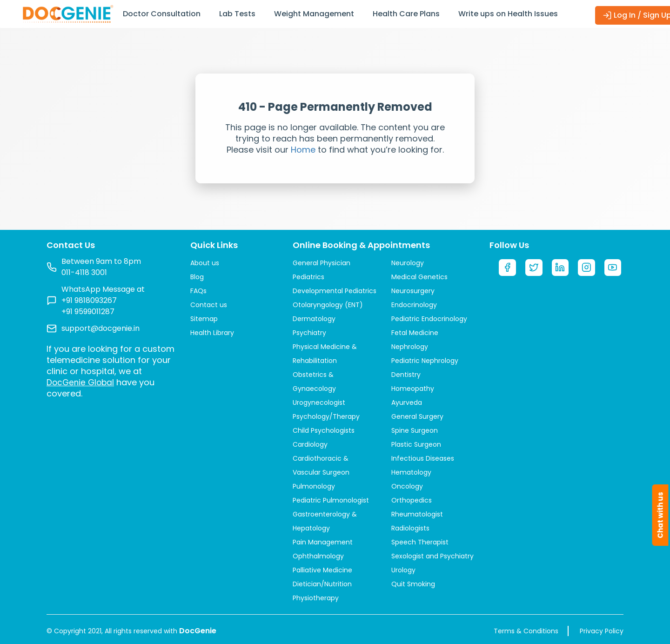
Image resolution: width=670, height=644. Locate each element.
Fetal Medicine (415, 333)
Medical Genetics (419, 277)
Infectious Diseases (423, 458)
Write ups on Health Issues (508, 14)
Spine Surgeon (415, 430)
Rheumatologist (417, 514)
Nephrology (410, 347)
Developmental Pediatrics (335, 291)
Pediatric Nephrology (425, 361)
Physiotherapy (316, 598)
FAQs (198, 291)
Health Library (212, 333)
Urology (403, 570)
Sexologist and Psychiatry (432, 556)
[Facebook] (508, 268)
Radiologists (410, 528)
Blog (197, 277)
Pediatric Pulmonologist (331, 500)
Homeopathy (413, 389)
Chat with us (660, 515)
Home (303, 150)
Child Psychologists (324, 430)
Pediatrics (308, 277)
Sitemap (204, 319)
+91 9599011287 (88, 312)
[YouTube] (615, 268)
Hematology (411, 472)
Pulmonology (314, 486)
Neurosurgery (413, 291)
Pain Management (323, 542)
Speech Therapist (420, 542)
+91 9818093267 (89, 300)
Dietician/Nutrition (322, 584)
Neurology (408, 263)
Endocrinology (414, 305)
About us (205, 263)
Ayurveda (407, 402)
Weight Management (314, 14)
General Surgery (417, 416)
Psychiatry (309, 333)
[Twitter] (535, 268)
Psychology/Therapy (326, 416)
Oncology (407, 486)
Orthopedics (412, 500)
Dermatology (314, 319)
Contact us (209, 305)
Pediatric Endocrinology (429, 319)
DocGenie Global (82, 382)
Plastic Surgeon (416, 444)
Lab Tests (237, 14)
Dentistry (406, 375)
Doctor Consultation (162, 14)
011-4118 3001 (84, 272)
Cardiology (310, 444)
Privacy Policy (602, 631)
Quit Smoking (413, 584)
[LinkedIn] (561, 268)
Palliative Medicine (322, 570)
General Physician (322, 263)
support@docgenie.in (100, 328)
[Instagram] (588, 268)
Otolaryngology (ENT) (328, 305)
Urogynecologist (319, 402)
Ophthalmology (318, 556)
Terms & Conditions (526, 631)
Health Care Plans (406, 14)
